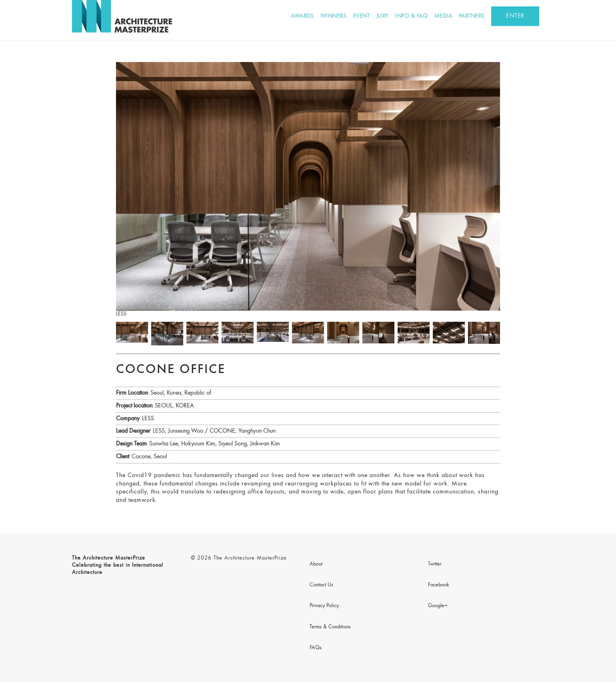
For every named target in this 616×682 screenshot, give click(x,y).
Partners (472, 16)
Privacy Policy (324, 606)
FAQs (316, 648)
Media (443, 16)
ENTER (515, 16)
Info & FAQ (411, 16)
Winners (334, 16)
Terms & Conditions (330, 627)
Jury (383, 16)
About (316, 564)
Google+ (438, 606)
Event (362, 16)
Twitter (435, 564)
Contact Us (321, 585)
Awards (302, 16)
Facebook (439, 585)
